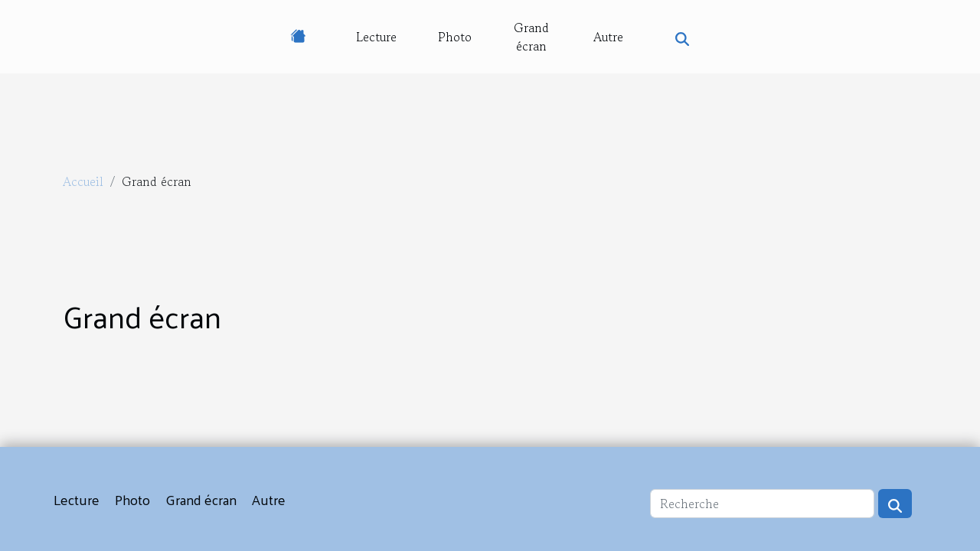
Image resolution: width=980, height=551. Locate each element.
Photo (455, 37)
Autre (608, 37)
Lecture (376, 37)
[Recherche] (762, 504)
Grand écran (531, 37)
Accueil (83, 181)
